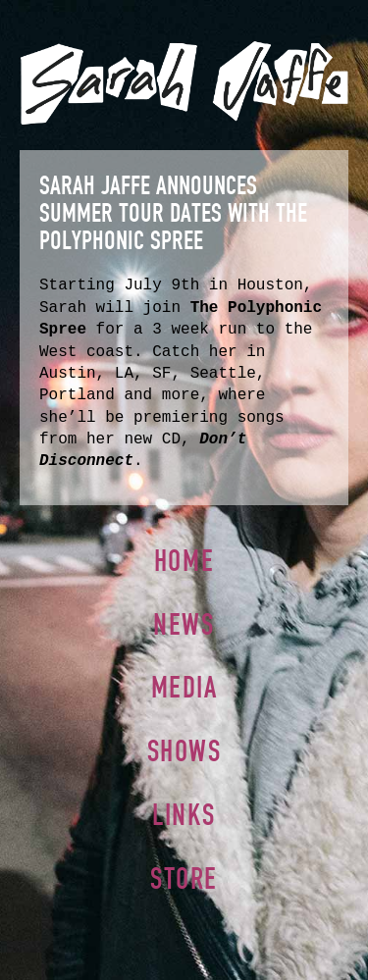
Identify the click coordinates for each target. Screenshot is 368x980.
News (184, 624)
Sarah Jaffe (184, 83)
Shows (184, 751)
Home (184, 561)
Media (184, 687)
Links (184, 815)
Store (184, 878)
